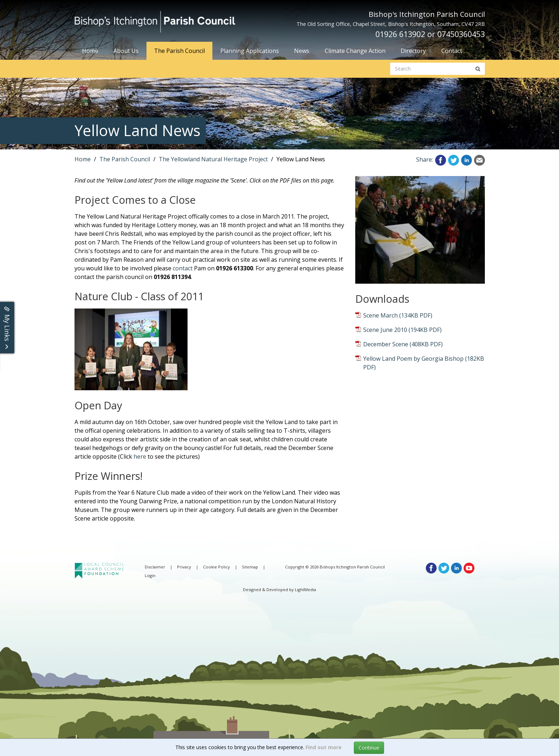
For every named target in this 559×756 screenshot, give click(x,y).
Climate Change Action (355, 51)
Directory (413, 51)
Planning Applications (250, 51)
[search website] (431, 69)
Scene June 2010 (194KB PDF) (402, 330)
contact (183, 268)
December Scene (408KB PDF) (403, 344)
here (140, 456)
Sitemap (250, 567)
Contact (452, 51)
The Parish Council (179, 51)
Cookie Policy (217, 567)
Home (90, 51)
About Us (126, 51)
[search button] (478, 69)
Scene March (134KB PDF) (398, 315)
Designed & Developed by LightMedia (279, 589)
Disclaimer (155, 567)
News (302, 51)
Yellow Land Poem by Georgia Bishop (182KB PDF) (424, 363)
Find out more (324, 747)
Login (150, 575)
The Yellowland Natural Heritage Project (213, 159)
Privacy (184, 567)
